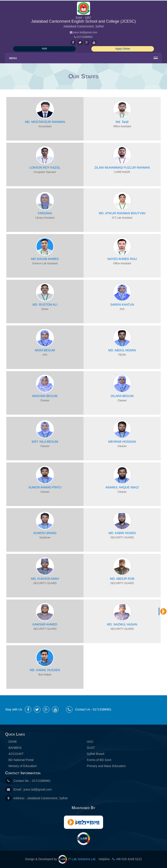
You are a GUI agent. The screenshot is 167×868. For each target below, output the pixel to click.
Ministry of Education (23, 766)
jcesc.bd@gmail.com (38, 789)
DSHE (13, 742)
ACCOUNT (16, 754)
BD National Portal (21, 760)
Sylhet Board (95, 754)
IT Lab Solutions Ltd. (78, 859)
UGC (90, 742)
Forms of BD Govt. (99, 760)
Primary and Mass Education (106, 766)
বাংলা (44, 49)
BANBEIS (15, 748)
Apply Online (123, 49)
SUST (91, 748)
